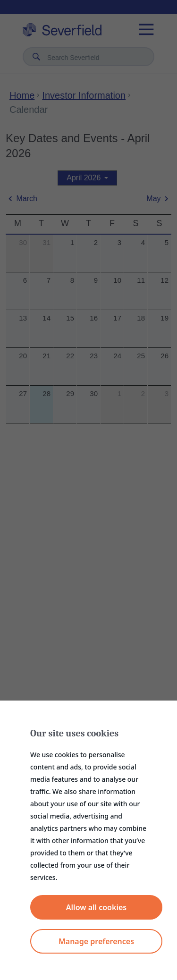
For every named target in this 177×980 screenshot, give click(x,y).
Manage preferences (96, 941)
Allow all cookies (96, 907)
